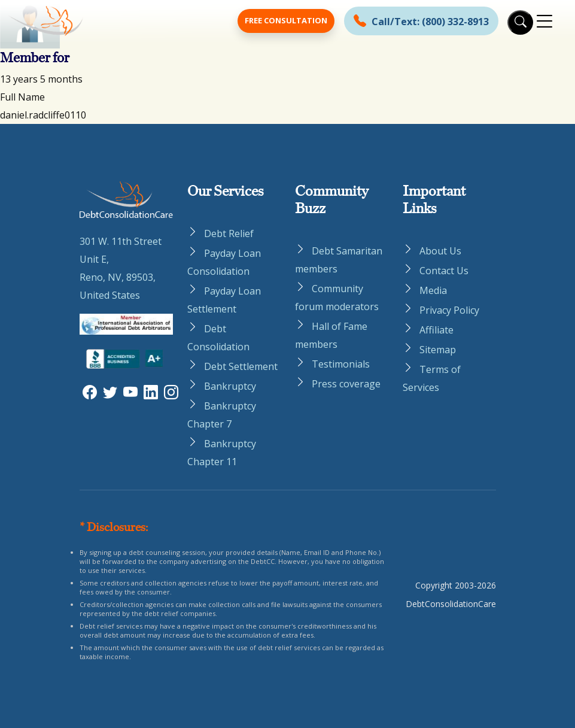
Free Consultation (286, 20)
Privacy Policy (449, 310)
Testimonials (341, 364)
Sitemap (438, 350)
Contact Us (444, 271)
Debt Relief (229, 233)
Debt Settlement (241, 366)
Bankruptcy (230, 386)
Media (433, 290)
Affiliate (436, 330)
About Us (440, 251)
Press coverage (346, 384)
